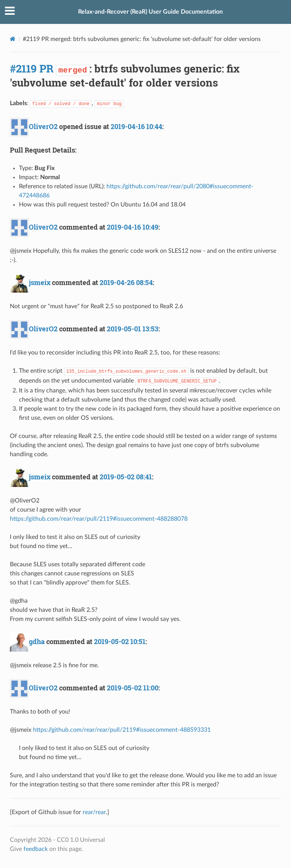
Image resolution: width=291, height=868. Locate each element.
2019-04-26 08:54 (126, 282)
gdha (37, 641)
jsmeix (40, 282)
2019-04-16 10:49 (133, 227)
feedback (36, 849)
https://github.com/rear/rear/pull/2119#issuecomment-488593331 (122, 730)
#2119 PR (32, 69)
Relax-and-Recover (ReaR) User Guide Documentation (150, 12)
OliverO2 (43, 126)
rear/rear (94, 812)
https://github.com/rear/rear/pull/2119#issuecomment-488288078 (99, 519)
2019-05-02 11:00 (133, 688)
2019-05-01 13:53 (133, 329)
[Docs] (13, 39)
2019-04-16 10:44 (136, 126)
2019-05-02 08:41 (126, 477)
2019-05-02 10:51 (120, 641)
